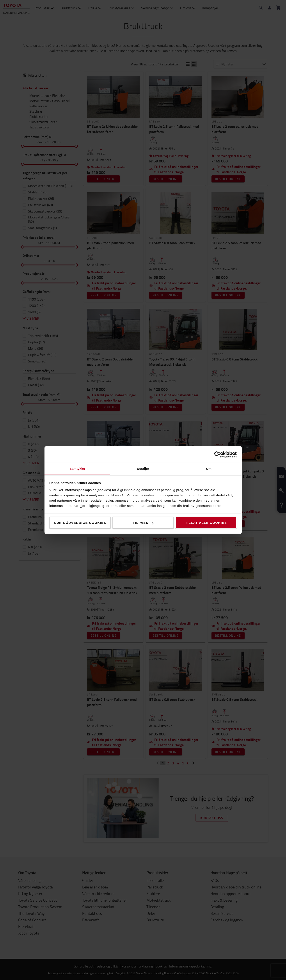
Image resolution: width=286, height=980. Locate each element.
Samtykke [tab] (77, 469)
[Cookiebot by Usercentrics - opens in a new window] (218, 454)
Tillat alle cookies (206, 523)
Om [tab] (209, 469)
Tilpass (143, 523)
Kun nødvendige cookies (80, 523)
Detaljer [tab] (143, 469)
